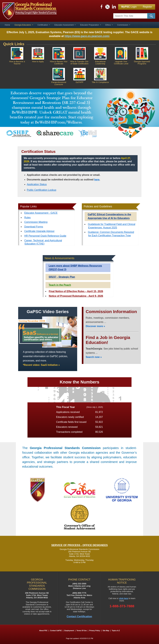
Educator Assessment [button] (64, 25)
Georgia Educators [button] (23, 25)
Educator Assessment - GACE (41, 213)
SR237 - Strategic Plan (62, 277)
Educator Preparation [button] (90, 25)
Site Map (106, 631)
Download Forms (34, 227)
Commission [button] (123, 25)
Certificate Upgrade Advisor (39, 231)
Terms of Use (82, 631)
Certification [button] (43, 25)
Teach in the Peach (60, 285)
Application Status (37, 184)
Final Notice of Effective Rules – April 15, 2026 (76, 291)
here (97, 180)
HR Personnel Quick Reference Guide (45, 236)
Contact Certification (79, 616)
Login (129, 7)
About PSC (43, 631)
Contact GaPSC (56, 631)
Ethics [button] (108, 25)
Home (7, 25)
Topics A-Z (116, 631)
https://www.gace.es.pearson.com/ (87, 36)
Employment (69, 631)
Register (147, 7)
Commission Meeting (36, 222)
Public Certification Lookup (42, 190)
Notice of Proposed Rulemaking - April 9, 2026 (76, 296)
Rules (27, 218)
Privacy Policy (95, 631)
